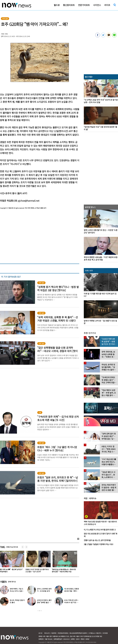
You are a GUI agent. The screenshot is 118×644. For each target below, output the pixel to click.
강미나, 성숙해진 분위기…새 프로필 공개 (44, 590)
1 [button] (38, 611)
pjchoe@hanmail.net (29, 201)
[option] (37, 562)
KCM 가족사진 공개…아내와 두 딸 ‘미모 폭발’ (71, 602)
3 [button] (41, 611)
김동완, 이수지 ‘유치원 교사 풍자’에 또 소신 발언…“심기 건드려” (63, 570)
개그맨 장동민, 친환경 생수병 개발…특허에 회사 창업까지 (71, 591)
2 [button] (40, 611)
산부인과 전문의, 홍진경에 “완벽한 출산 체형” (44, 602)
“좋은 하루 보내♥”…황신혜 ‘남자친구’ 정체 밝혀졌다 (36, 570)
